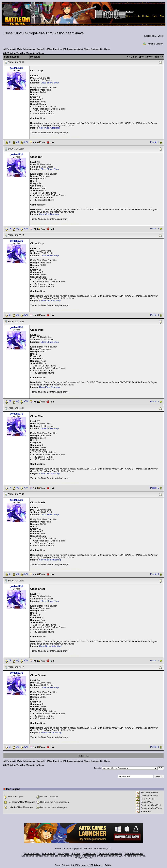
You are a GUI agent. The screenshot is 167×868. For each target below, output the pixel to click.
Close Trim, (45, 473)
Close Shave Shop (50, 83)
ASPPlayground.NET (83, 865)
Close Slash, (45, 560)
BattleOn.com (90, 853)
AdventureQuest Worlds (110, 853)
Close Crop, (45, 301)
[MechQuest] (53, 49)
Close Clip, (44, 128)
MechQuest (63, 853)
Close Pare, (45, 387)
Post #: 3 (154, 315)
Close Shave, (46, 733)
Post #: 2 (154, 229)
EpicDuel (76, 853)
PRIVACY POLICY (83, 858)
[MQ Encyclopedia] (72, 49)
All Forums (8, 49)
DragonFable (49, 853)
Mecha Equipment (92, 49)
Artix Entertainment (134, 853)
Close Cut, (44, 214)
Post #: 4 (154, 401)
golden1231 (16, 68)
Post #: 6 (154, 574)
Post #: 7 (154, 661)
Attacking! (55, 128)
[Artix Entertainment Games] (31, 49)
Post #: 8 (154, 747)
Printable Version (153, 44)
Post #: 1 (154, 142)
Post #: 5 (154, 488)
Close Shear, (45, 646)
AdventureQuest (32, 853)
